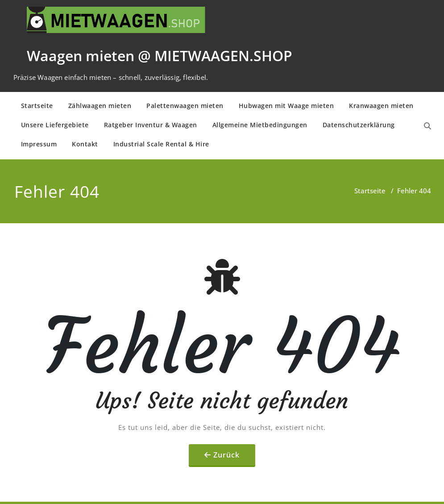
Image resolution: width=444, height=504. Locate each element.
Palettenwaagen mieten (185, 106)
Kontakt (85, 144)
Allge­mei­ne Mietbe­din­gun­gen (260, 125)
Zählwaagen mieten (100, 106)
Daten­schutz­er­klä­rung (359, 125)
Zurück (226, 455)
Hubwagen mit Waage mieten (286, 106)
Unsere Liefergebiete (55, 125)
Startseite (37, 106)
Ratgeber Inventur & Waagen (151, 125)
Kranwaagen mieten (381, 106)
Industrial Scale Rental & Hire (161, 144)
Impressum (39, 144)
